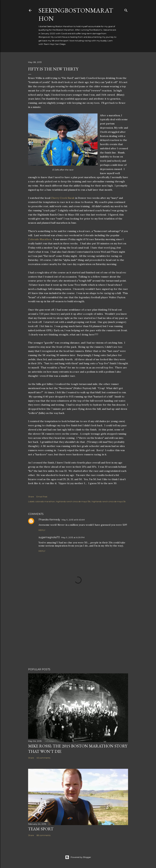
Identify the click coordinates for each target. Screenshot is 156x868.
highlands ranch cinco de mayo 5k (109, 501)
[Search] (126, 10)
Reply (42, 530)
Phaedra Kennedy (49, 520)
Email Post (42, 497)
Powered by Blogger (78, 857)
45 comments (43, 758)
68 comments (43, 835)
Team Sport (41, 829)
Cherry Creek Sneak (63, 198)
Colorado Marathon (40, 239)
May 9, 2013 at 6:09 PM (73, 537)
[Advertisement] (78, 635)
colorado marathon (45, 501)
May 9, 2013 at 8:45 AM (73, 520)
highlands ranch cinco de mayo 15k (73, 501)
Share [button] (31, 497)
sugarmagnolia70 (49, 537)
